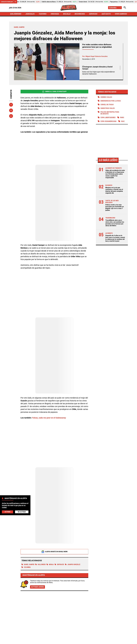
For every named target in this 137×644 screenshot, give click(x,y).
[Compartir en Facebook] (11, 105)
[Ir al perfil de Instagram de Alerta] (68, 638)
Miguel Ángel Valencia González (97, 56)
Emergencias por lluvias (111, 101)
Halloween (40, 543)
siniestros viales (108, 108)
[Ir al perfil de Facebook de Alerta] (48, 638)
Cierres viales (106, 97)
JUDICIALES (30, 14)
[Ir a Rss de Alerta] (88, 638)
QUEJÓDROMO (16, 14)
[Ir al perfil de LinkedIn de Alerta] (61, 638)
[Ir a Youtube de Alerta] (75, 638)
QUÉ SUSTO (106, 14)
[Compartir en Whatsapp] (11, 116)
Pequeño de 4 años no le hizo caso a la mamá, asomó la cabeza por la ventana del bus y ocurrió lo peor (115, 238)
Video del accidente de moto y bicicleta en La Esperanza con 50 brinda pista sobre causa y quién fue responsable (115, 174)
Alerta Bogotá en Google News (54, 530)
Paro (122, 118)
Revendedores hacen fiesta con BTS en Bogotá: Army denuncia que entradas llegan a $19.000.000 (109, 610)
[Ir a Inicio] (68, 8)
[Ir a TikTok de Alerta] (82, 638)
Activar (7, 512)
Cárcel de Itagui (107, 105)
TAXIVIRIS (43, 14)
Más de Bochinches (26, 582)
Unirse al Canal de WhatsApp (54, 92)
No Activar (22, 512)
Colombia (26, 546)
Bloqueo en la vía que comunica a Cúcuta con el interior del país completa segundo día (114, 190)
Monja (50, 543)
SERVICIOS (93, 14)
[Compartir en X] (11, 110)
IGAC (123, 121)
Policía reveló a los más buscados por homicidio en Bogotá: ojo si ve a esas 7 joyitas (115, 208)
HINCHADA (55, 14)
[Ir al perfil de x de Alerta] (54, 638)
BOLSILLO (67, 14)
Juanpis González (73, 543)
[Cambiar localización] (115, 8)
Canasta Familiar (7, 2)
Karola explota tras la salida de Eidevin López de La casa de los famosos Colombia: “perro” (68, 605)
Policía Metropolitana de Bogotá (110, 113)
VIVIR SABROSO (121, 14)
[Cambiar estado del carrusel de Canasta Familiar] (15, 2)
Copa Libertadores (108, 118)
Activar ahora (37, 566)
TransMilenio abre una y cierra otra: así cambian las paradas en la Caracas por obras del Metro (115, 223)
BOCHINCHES (80, 14)
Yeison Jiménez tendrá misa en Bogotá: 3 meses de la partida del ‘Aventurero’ (108, 592)
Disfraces (59, 543)
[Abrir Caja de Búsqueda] (125, 8)
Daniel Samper (28, 543)
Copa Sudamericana (108, 121)
